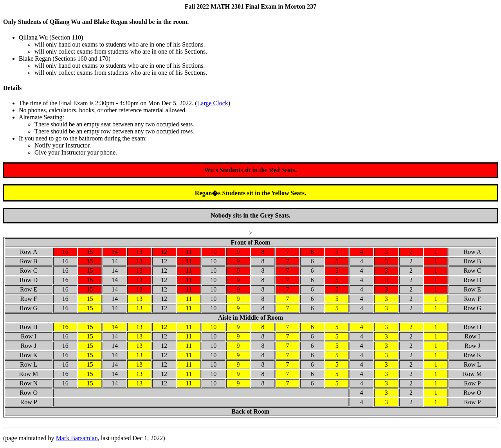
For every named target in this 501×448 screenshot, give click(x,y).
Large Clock (213, 103)
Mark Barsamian (77, 438)
